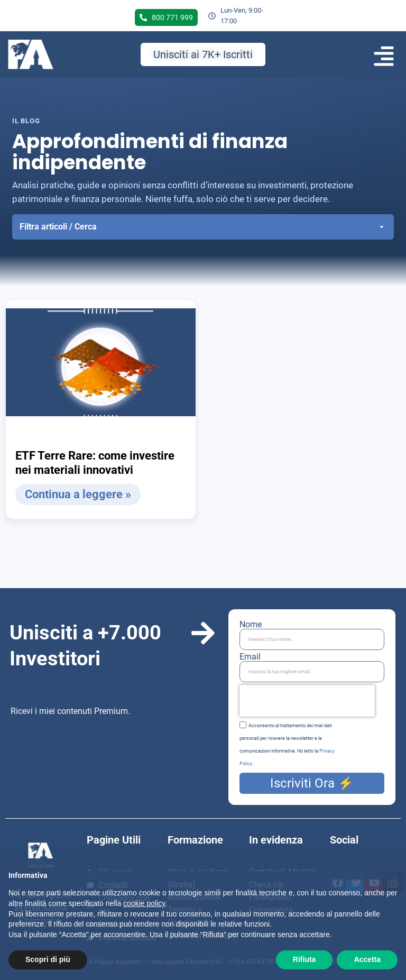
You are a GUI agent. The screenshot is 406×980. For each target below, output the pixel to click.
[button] (384, 56)
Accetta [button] (367, 959)
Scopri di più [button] (48, 959)
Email (250, 657)
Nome (251, 625)
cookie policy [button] (144, 903)
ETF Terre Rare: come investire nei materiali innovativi (95, 463)
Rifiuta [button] (304, 959)
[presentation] (307, 701)
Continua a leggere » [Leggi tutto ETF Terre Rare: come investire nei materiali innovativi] (78, 494)
